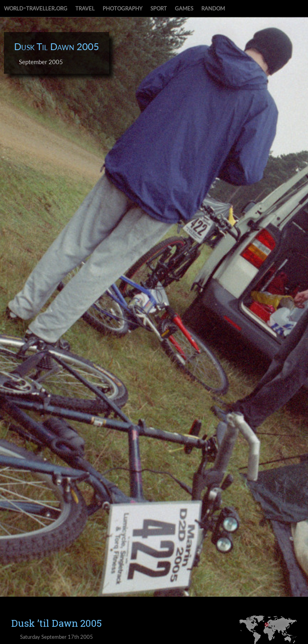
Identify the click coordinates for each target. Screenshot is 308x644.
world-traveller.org (36, 8)
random (213, 8)
